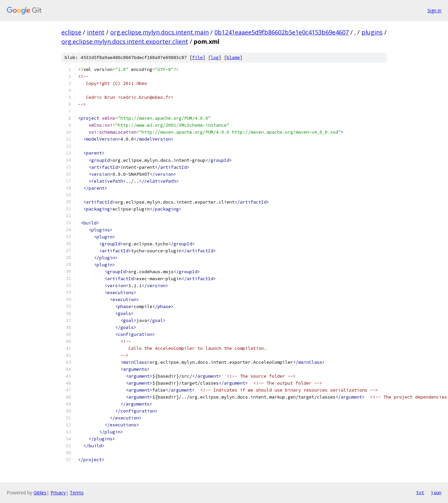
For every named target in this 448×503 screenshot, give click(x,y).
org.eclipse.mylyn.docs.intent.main (159, 32)
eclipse (71, 32)
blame (233, 58)
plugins (372, 32)
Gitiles (40, 493)
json (436, 492)
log (215, 58)
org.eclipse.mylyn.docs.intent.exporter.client (125, 41)
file (197, 58)
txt (420, 492)
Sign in (434, 10)
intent (96, 32)
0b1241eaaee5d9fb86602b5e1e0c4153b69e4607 (282, 32)
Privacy (58, 493)
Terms (77, 493)
